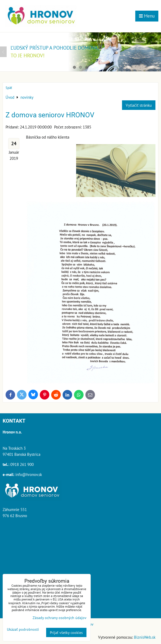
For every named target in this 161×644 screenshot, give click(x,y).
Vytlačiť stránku (139, 105)
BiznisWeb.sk (145, 637)
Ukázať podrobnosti (23, 629)
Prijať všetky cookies (66, 632)
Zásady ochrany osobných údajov (60, 618)
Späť (9, 88)
